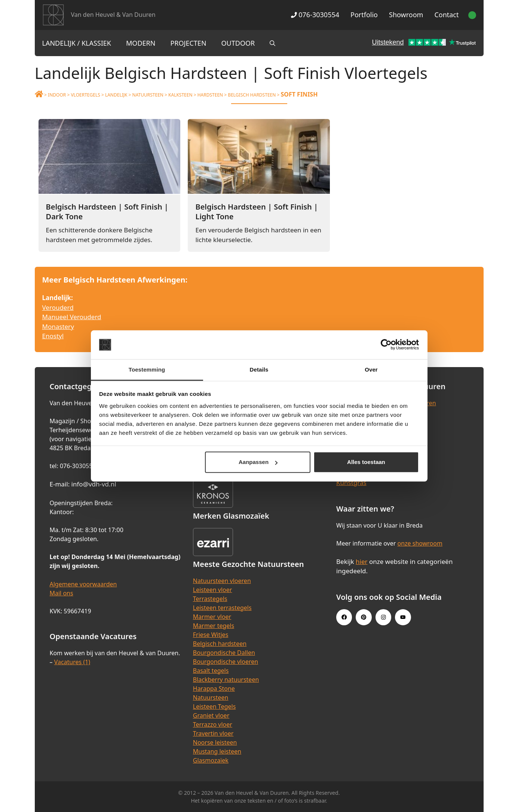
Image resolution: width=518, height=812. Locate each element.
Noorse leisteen (215, 742)
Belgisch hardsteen (220, 644)
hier (362, 561)
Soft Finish (299, 94)
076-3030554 (315, 15)
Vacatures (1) (72, 662)
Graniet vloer (211, 715)
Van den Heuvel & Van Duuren (113, 15)
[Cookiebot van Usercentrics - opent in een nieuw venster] (386, 345)
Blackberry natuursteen (226, 680)
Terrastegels (210, 599)
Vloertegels (85, 95)
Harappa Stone (214, 689)
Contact (446, 15)
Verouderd (58, 307)
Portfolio (364, 15)
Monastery (58, 326)
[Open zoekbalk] (272, 43)
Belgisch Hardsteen (252, 95)
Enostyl (53, 336)
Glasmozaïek (211, 760)
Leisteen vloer (213, 590)
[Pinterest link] (364, 617)
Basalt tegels (211, 671)
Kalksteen (180, 95)
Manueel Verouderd (72, 317)
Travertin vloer (213, 733)
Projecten (188, 43)
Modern (141, 43)
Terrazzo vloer (213, 724)
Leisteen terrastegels (222, 608)
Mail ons (62, 593)
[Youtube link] (403, 617)
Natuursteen (148, 95)
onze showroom (420, 543)
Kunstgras (351, 483)
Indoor (57, 95)
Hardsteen (210, 95)
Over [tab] (371, 370)
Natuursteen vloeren (222, 581)
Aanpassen (258, 462)
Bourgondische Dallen (224, 653)
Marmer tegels (214, 626)
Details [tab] (259, 370)
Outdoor (238, 43)
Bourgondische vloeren (226, 662)
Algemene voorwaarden (83, 584)
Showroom (406, 15)
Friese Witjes (211, 635)
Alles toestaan (366, 462)
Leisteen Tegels (214, 706)
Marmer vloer (212, 617)
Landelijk (116, 95)
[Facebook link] (344, 617)
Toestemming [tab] (147, 370)
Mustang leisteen (217, 751)
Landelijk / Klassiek (77, 43)
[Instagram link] (383, 617)
